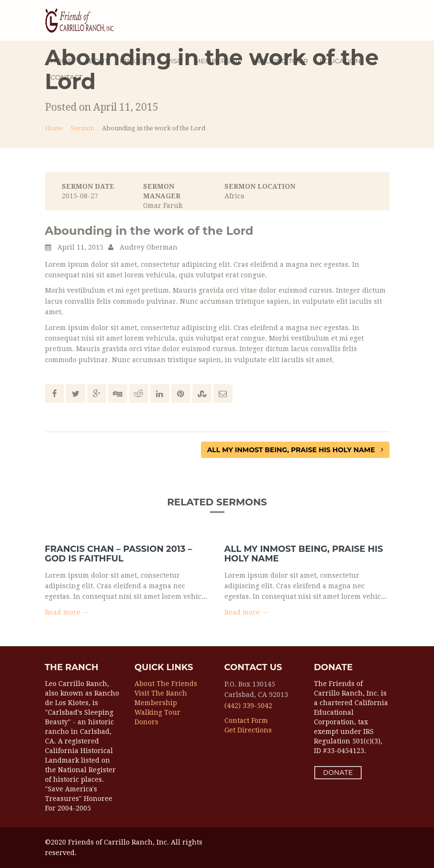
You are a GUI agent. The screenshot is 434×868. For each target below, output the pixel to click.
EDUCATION (340, 61)
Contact (67, 77)
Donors (146, 722)
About (96, 61)
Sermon (83, 128)
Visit (175, 61)
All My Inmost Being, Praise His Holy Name (295, 450)
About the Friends (166, 684)
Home (62, 61)
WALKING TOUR (281, 61)
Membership (156, 703)
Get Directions (248, 730)
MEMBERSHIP (218, 61)
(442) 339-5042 (248, 706)
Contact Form (246, 720)
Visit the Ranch (161, 693)
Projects (137, 61)
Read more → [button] (67, 612)
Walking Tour (157, 712)
